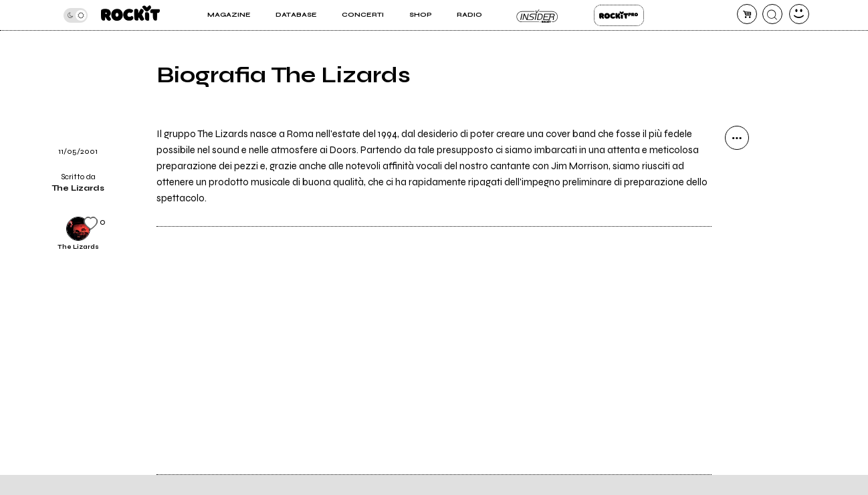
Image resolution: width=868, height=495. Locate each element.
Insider (538, 15)
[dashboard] (799, 14)
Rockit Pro (619, 15)
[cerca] (772, 14)
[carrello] (747, 14)
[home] (130, 15)
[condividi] (737, 138)
